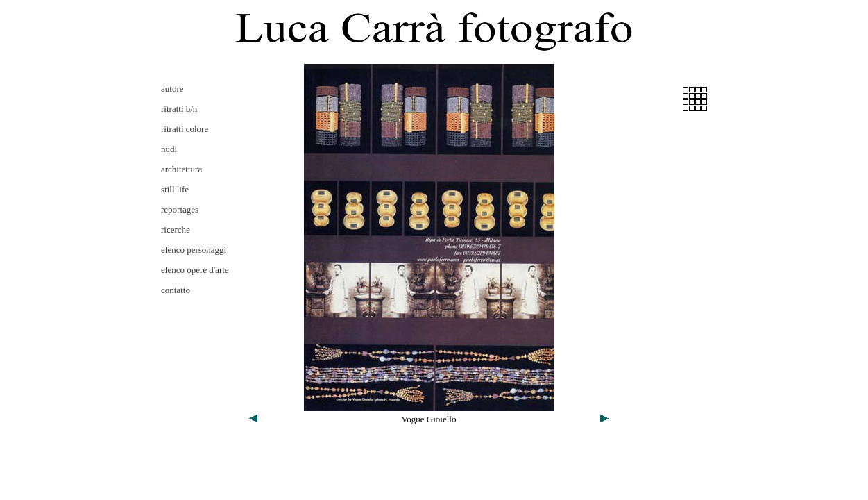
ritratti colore (185, 129)
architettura (181, 169)
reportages (180, 209)
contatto (176, 290)
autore (172, 89)
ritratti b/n (179, 109)
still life (175, 189)
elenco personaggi (194, 250)
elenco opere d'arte (195, 270)
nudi (169, 149)
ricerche (176, 230)
